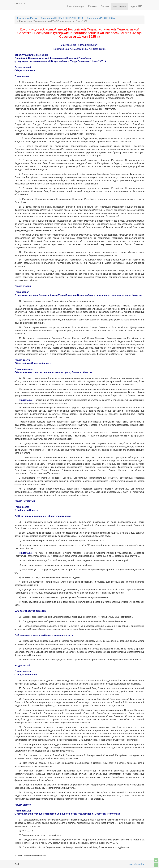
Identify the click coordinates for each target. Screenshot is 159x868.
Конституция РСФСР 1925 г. (101, 18)
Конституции (119, 6)
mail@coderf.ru (137, 864)
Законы (105, 6)
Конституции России (27, 18)
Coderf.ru (20, 4)
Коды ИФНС (136, 6)
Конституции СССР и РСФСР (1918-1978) (62, 18)
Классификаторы (75, 6)
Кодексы (93, 6)
